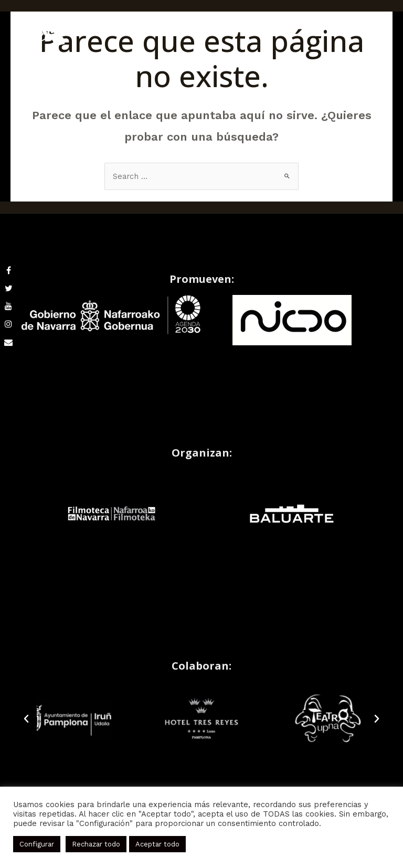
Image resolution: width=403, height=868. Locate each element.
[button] (26, 719)
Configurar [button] (37, 844)
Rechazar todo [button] (96, 844)
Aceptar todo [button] (157, 844)
